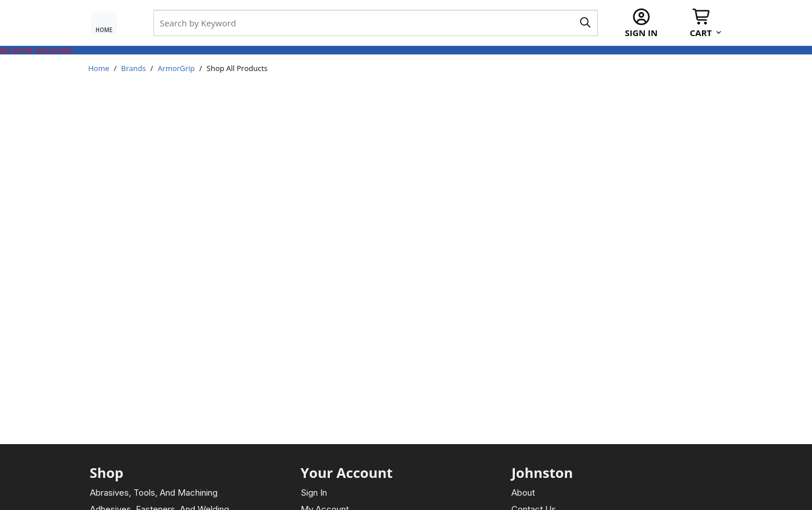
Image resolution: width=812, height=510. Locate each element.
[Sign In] (641, 23)
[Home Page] (109, 23)
